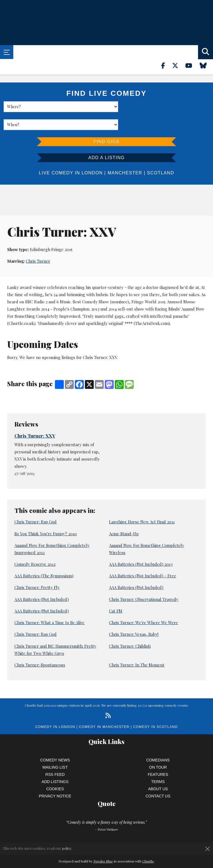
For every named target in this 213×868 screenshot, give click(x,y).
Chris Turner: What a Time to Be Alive (50, 604)
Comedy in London (55, 709)
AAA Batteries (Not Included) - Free (143, 558)
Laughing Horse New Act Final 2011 (142, 504)
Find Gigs (106, 124)
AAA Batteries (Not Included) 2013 (141, 546)
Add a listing (106, 140)
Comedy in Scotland (155, 709)
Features (158, 756)
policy (67, 848)
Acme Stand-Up (124, 516)
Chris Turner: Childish (130, 628)
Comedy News (55, 742)
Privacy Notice (55, 778)
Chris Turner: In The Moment (137, 647)
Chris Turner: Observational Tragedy (144, 581)
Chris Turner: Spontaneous (40, 647)
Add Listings (55, 764)
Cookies (55, 771)
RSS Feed (55, 756)
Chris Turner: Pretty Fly (37, 570)
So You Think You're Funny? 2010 (46, 516)
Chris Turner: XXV (35, 418)
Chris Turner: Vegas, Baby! (134, 616)
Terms (158, 764)
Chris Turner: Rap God (35, 504)
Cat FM (116, 593)
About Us (158, 771)
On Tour (158, 749)
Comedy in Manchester (104, 709)
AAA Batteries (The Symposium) (44, 558)
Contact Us (158, 778)
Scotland (161, 155)
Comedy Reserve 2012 (35, 546)
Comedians (158, 742)
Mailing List (55, 749)
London (92, 155)
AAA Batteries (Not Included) (136, 570)
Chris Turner (38, 243)
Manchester (125, 155)
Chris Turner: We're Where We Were (144, 604)
